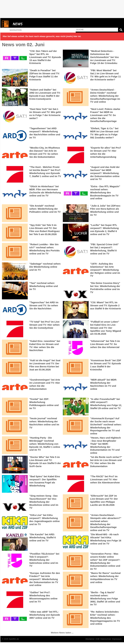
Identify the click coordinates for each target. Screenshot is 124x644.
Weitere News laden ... (62, 633)
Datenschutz (106, 639)
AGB (98, 639)
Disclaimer (90, 639)
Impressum (117, 639)
